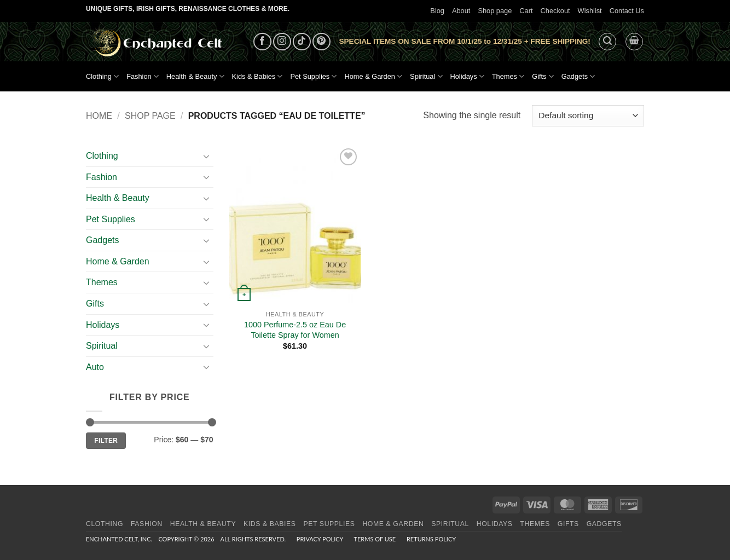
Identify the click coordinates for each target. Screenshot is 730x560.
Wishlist (590, 11)
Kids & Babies (257, 76)
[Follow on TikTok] (302, 42)
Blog (437, 11)
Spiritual (426, 76)
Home (99, 116)
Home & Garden (373, 76)
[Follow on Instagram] (282, 42)
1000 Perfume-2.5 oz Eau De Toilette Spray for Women (295, 330)
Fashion (143, 76)
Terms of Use (375, 539)
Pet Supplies (313, 76)
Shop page (495, 11)
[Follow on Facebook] (262, 42)
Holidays (467, 76)
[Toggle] (207, 156)
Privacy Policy (320, 539)
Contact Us (627, 11)
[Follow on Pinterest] (321, 42)
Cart (526, 11)
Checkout (555, 11)
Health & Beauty (195, 76)
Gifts (543, 76)
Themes (508, 76)
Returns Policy (431, 539)
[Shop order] (588, 116)
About (461, 11)
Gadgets (578, 76)
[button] (607, 42)
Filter (106, 441)
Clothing (102, 76)
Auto (95, 367)
